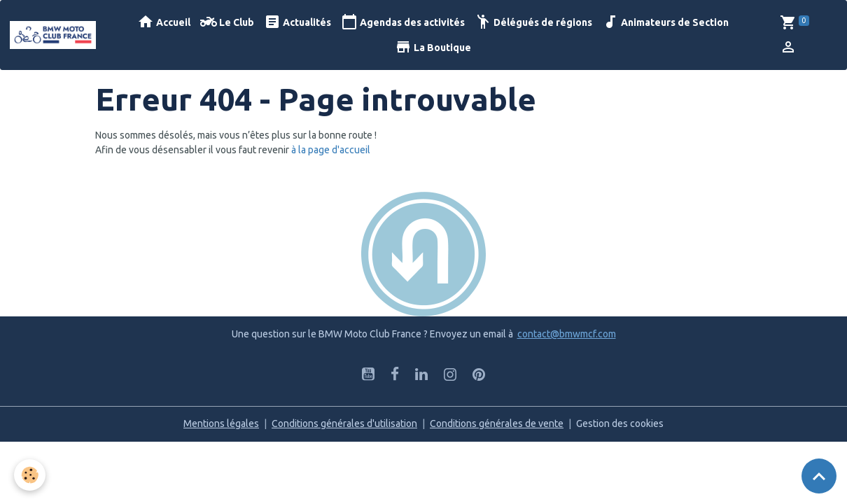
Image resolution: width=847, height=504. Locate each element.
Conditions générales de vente (497, 423)
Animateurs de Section (665, 22)
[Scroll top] (819, 476)
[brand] (53, 35)
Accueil (164, 22)
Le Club (227, 22)
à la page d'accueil (331, 150)
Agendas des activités (403, 22)
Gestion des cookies (620, 423)
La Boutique (433, 47)
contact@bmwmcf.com (567, 334)
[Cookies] (30, 475)
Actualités (297, 22)
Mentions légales (221, 423)
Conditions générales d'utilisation (344, 423)
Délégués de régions (533, 22)
